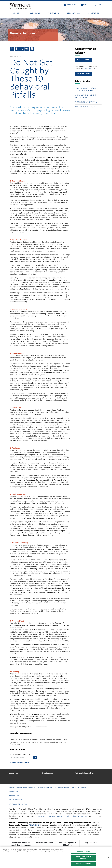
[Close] (109, 857)
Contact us (94, 13)
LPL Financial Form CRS (18, 804)
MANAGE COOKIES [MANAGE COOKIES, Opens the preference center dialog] (83, 851)
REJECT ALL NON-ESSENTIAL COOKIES (83, 857)
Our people (35, 13)
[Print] (32, 49)
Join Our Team (74, 13)
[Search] (35, 757)
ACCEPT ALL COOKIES (83, 864)
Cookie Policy (14, 791)
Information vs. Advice (85, 107)
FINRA (31, 825)
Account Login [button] (72, 5)
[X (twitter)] (22, 49)
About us (17, 13)
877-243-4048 (88, 69)
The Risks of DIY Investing (86, 102)
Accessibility (14, 795)
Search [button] (99, 5)
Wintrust (87, 5)
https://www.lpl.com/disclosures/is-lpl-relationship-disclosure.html (62, 816)
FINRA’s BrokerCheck (78, 787)
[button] (83, 60)
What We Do (53, 13)
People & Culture (16, 799)
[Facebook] (17, 49)
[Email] (27, 49)
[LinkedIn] (12, 49)
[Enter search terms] (22, 757)
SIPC (37, 825)
